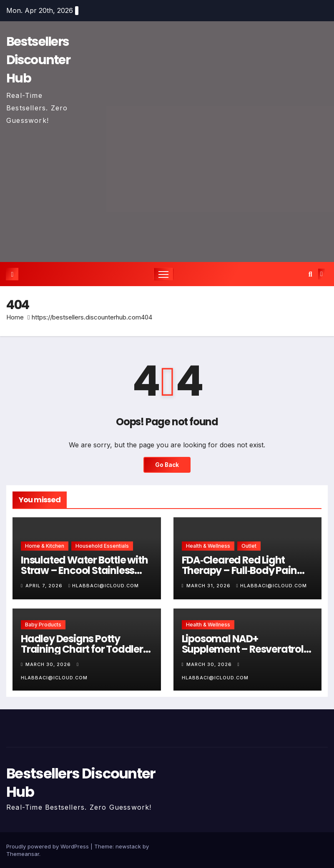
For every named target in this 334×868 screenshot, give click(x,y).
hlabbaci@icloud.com (104, 586)
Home (15, 318)
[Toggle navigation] (164, 274)
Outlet (249, 546)
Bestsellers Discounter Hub (38, 60)
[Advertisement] (167, 189)
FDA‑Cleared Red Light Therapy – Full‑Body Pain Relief (239, 571)
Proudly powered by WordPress (48, 846)
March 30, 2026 (49, 664)
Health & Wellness (208, 546)
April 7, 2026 (45, 586)
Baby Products (43, 625)
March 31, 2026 (209, 586)
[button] (310, 274)
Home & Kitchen (45, 546)
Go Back (167, 465)
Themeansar (23, 854)
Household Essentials (102, 546)
